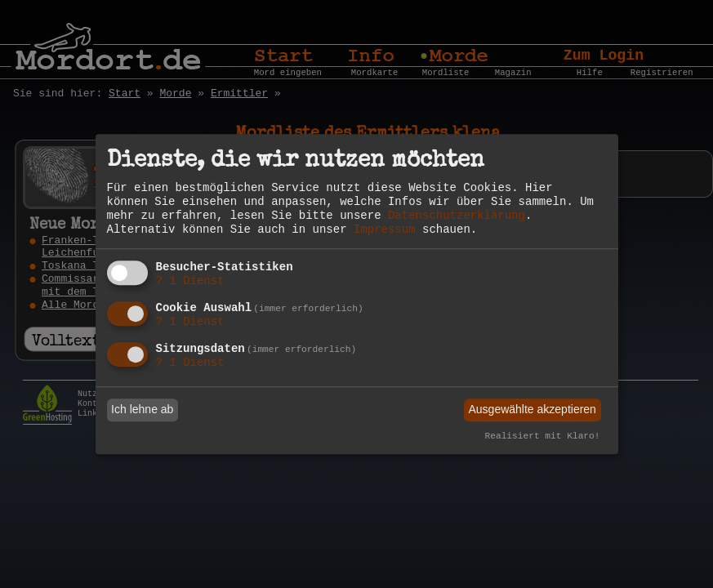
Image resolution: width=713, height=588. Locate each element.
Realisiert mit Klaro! (543, 436)
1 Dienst (190, 282)
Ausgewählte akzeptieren (532, 410)
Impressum (385, 229)
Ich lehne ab (142, 410)
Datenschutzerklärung (457, 216)
